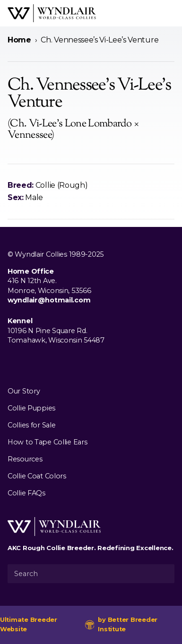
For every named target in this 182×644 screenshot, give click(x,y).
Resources (25, 459)
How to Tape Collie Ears (47, 442)
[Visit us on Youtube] (43, 362)
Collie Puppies (31, 408)
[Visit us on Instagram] (28, 362)
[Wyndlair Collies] (52, 13)
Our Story (24, 391)
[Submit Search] (164, 574)
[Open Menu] (171, 13)
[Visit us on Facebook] (13, 362)
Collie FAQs (26, 493)
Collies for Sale (31, 425)
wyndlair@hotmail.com (49, 300)
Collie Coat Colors (37, 476)
